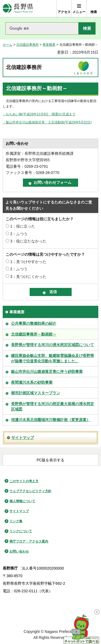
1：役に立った (23, 226)
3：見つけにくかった (28, 277)
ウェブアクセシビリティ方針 (30, 491)
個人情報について (22, 501)
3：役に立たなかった (28, 241)
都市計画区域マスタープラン (36, 393)
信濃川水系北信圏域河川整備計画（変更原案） (51, 420)
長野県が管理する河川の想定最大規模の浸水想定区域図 (53, 406)
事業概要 (49, 45)
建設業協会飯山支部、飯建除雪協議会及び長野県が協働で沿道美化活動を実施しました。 (53, 358)
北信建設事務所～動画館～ (34, 334)
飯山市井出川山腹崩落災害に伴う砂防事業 (47, 372)
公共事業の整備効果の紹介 (34, 323)
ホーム (8, 45)
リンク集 (16, 521)
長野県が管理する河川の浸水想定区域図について (53, 345)
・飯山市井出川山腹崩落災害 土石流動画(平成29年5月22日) (47, 122)
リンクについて (21, 531)
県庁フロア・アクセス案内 (29, 541)
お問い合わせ (19, 551)
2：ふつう (19, 234)
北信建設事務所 (27, 45)
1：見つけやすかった (28, 262)
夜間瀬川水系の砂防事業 (32, 382)
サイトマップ (23, 438)
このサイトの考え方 (24, 481)
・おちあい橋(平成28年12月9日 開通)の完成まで (39, 114)
